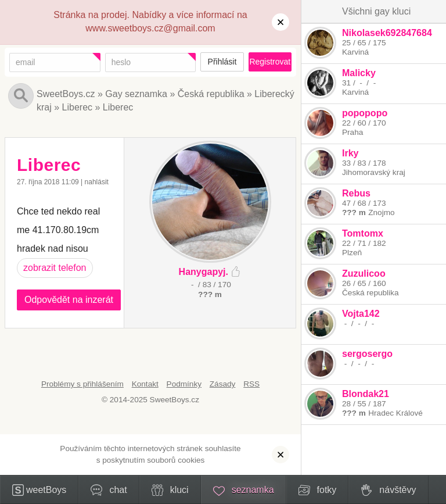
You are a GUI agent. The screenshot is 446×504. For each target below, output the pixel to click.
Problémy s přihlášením (82, 384)
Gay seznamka (136, 94)
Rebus (356, 193)
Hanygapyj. (204, 272)
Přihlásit (222, 62)
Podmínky (184, 384)
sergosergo (367, 354)
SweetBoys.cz (66, 94)
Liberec (77, 107)
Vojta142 (361, 314)
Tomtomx (363, 233)
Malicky (359, 73)
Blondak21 (366, 394)
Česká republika (211, 94)
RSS (251, 384)
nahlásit (97, 182)
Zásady (223, 384)
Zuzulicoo (364, 274)
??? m (354, 212)
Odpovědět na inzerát (69, 300)
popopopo (365, 113)
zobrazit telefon (55, 268)
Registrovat (270, 62)
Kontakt (145, 384)
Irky (350, 153)
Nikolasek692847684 (387, 33)
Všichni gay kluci (376, 11)
